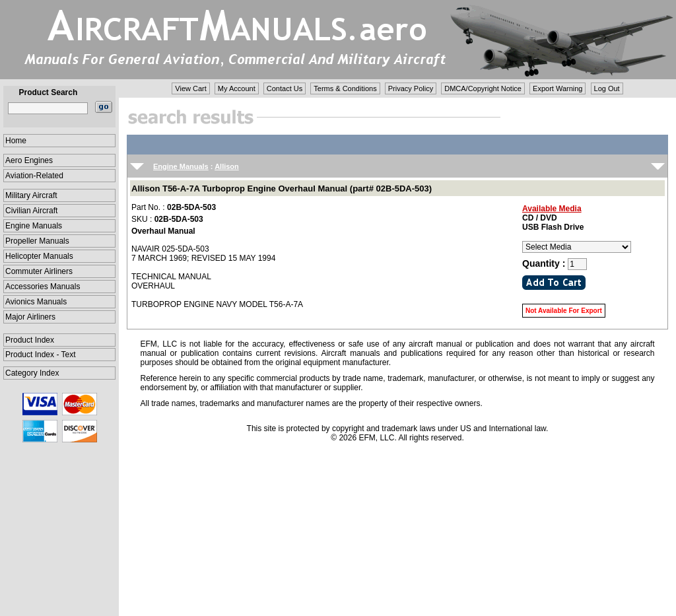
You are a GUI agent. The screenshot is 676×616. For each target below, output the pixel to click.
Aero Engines (29, 160)
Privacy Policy (411, 88)
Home (16, 141)
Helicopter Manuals (39, 256)
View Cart (190, 88)
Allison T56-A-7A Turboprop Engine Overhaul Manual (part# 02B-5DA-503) (282, 188)
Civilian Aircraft (31, 211)
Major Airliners (30, 317)
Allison (227, 166)
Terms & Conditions (345, 88)
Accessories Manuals (43, 287)
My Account (237, 88)
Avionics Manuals (36, 302)
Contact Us (285, 88)
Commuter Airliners (39, 271)
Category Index (32, 373)
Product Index (30, 340)
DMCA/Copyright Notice (483, 88)
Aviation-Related (34, 176)
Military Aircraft (31, 195)
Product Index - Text (41, 355)
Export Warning (558, 88)
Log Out (607, 88)
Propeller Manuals (37, 241)
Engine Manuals (34, 226)
